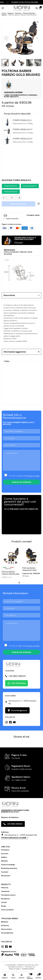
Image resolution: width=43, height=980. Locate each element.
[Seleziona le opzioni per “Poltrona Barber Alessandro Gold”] (30, 563)
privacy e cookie (33, 476)
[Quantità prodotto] (12, 198)
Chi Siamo (5, 850)
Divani (4, 906)
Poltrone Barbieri (29, 13)
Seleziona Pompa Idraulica (16, 180)
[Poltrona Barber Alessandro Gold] (32, 556)
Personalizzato (7, 933)
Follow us (6, 942)
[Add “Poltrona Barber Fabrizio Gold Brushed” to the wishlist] (39, 204)
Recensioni (6, 876)
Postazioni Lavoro (8, 895)
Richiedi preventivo (9, 868)
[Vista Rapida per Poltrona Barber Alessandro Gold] (34, 563)
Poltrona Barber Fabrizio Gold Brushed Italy (11, 573)
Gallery (4, 857)
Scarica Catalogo (8, 865)
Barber (4, 15)
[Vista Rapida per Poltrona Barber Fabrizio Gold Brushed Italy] (13, 563)
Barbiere (5, 922)
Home (4, 13)
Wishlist (4, 861)
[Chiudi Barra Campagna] (41, 2)
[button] (37, 38)
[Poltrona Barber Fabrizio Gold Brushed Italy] (11, 556)
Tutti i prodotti (7, 910)
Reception (5, 899)
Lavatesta (5, 891)
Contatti (5, 872)
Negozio (11, 13)
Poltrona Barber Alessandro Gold (29, 569)
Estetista (5, 925)
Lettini (4, 902)
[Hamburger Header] (3, 8)
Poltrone (18, 13)
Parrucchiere (6, 929)
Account (5, 854)
